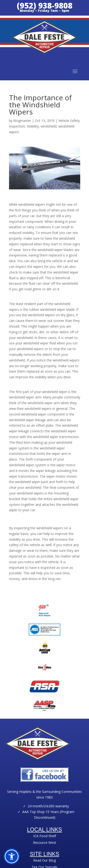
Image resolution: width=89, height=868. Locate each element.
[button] (12, 856)
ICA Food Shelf (45, 836)
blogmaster (22, 121)
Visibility (33, 126)
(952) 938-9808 (45, 6)
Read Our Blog (44, 860)
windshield (49, 126)
